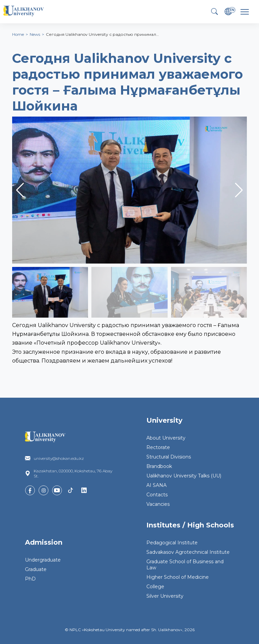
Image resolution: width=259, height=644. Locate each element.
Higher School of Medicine (178, 577)
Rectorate (158, 447)
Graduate (36, 569)
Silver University (165, 596)
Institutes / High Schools (190, 525)
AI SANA (156, 485)
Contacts (157, 495)
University (164, 420)
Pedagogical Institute (172, 543)
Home (18, 34)
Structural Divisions (169, 457)
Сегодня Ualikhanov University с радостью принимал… (102, 34)
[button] (239, 190)
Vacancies (158, 504)
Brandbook (159, 466)
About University (166, 438)
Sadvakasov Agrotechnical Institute (188, 552)
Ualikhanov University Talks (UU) (184, 476)
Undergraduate (43, 560)
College (155, 587)
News (35, 34)
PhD (30, 579)
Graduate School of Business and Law (185, 565)
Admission (44, 542)
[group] (129, 190)
